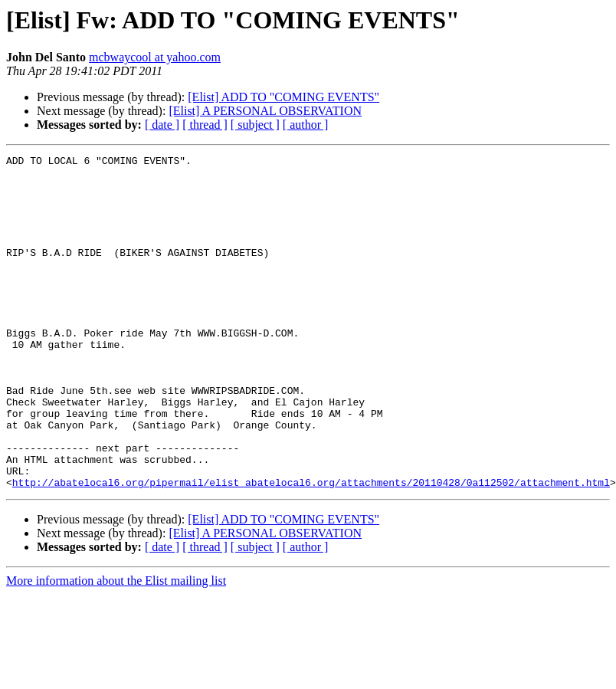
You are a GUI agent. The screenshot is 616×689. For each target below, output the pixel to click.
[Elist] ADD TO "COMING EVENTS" (283, 97)
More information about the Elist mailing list (116, 647)
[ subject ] (255, 125)
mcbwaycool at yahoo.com (155, 57)
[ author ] (306, 125)
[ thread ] (205, 125)
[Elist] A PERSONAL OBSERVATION (265, 111)
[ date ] (162, 125)
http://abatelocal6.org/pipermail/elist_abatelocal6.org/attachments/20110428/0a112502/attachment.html (311, 549)
